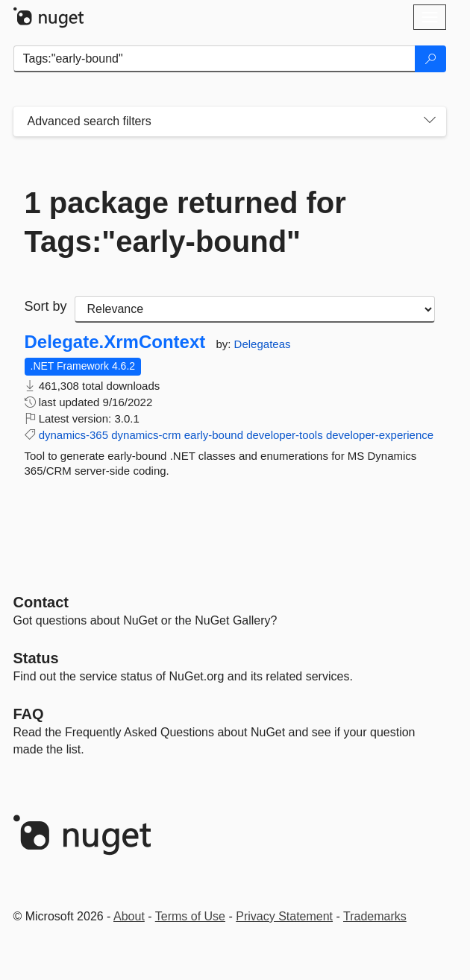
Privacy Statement (284, 916)
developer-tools (285, 435)
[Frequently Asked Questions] (29, 714)
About (129, 916)
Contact (41, 602)
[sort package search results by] (255, 309)
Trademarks (375, 916)
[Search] (430, 59)
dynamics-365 (73, 435)
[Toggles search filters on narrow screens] (430, 121)
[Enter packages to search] (214, 59)
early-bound (214, 435)
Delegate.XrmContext (115, 342)
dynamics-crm (146, 435)
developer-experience (380, 435)
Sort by (46, 306)
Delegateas (263, 344)
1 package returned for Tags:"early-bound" (185, 222)
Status (36, 658)
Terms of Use (190, 916)
